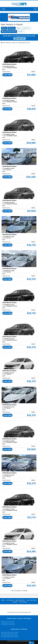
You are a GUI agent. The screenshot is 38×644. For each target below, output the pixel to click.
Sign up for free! (20, 38)
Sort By (21, 32)
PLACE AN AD (23, 602)
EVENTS (15, 602)
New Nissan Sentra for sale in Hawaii (9, 637)
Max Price (27, 28)
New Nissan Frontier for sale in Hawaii (10, 632)
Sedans (12, 28)
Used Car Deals (32, 600)
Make (19, 28)
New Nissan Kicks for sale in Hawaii (9, 634)
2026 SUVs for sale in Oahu (7, 622)
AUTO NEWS (10, 600)
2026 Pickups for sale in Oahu (8, 623)
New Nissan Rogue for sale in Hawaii (9, 635)
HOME (3, 9)
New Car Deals (20, 600)
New (4, 28)
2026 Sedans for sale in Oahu (8, 625)
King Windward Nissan (9, 32)
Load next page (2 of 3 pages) (19, 591)
